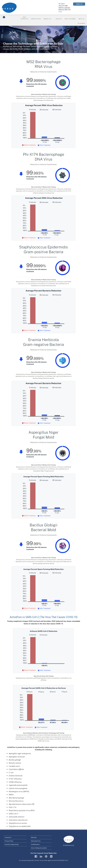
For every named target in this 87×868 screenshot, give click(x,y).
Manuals (34, 837)
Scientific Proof (36, 19)
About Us (81, 19)
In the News (81, 23)
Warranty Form (36, 841)
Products (59, 19)
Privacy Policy (9, 841)
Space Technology (25, 18)
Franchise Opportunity (12, 844)
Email (60, 12)
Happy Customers (70, 19)
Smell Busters (35, 844)
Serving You (47, 19)
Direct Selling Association (39, 848)
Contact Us (79, 4)
